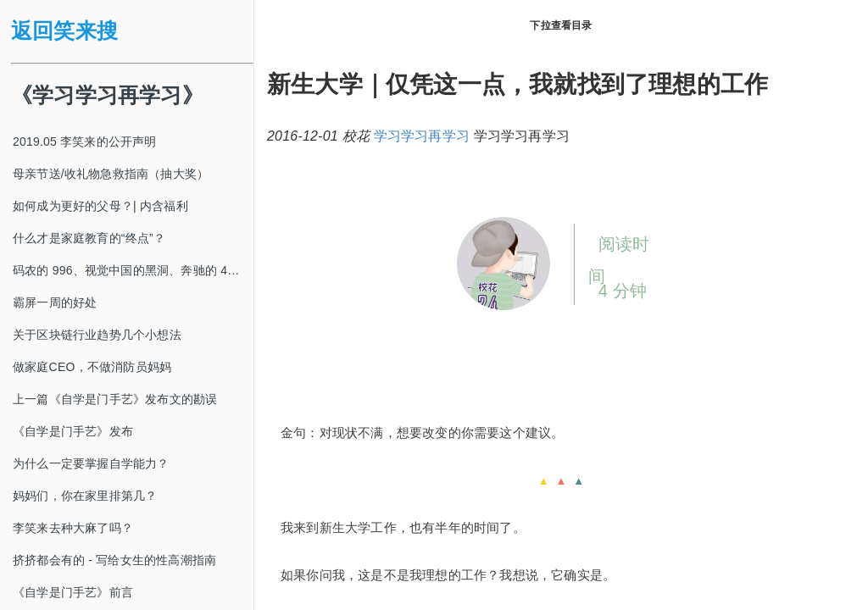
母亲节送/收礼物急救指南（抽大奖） (111, 174)
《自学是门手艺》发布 (73, 431)
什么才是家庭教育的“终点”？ (89, 238)
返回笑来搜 (64, 31)
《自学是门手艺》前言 (73, 592)
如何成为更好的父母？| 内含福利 (100, 206)
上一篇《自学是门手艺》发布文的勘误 (115, 399)
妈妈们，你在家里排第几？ (85, 496)
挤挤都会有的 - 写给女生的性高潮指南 (114, 560)
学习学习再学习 (422, 136)
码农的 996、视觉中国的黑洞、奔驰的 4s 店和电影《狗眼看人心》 (133, 270)
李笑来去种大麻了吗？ (73, 528)
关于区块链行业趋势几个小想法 (97, 335)
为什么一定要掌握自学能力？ (91, 463)
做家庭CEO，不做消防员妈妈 (92, 367)
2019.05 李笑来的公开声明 (85, 141)
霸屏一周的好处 (55, 302)
